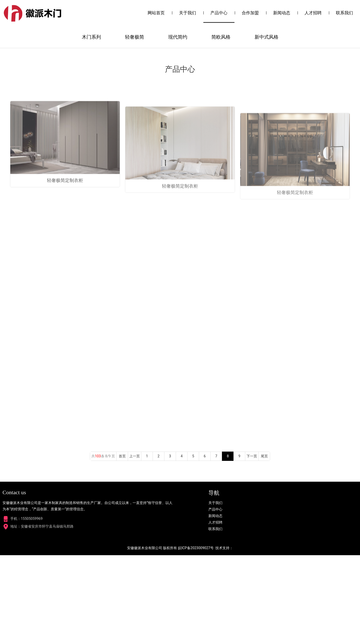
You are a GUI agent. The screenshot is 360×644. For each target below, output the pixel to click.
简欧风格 (221, 126)
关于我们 (188, 13)
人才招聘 (313, 13)
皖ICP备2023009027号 (196, 637)
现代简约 (178, 126)
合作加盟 (250, 13)
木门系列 (91, 126)
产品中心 (219, 13)
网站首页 (156, 13)
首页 (122, 545)
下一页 (252, 545)
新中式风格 (266, 126)
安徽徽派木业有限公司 (145, 637)
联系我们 (344, 13)
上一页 (135, 545)
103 (98, 545)
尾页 (264, 545)
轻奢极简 (135, 126)
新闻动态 (282, 13)
